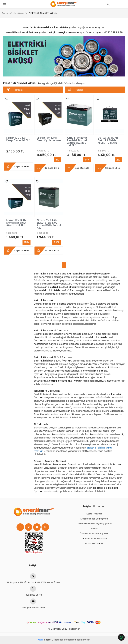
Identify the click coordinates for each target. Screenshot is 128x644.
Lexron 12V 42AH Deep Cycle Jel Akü (49, 139)
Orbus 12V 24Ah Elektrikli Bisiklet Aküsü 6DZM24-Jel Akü (49, 224)
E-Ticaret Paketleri (62, 640)
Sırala (76, 90)
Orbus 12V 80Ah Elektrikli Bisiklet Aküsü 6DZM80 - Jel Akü (78, 142)
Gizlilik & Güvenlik (94, 543)
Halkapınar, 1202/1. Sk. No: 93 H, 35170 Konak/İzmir (34, 579)
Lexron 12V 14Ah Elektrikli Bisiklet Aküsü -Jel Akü (16, 223)
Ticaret (45, 640)
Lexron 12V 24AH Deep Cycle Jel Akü (18, 139)
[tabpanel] (64, 56)
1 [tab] (64, 75)
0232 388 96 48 (34, 591)
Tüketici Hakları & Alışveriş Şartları (94, 524)
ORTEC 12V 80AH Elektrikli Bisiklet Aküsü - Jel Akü (108, 140)
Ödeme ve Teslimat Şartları (94, 533)
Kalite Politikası (94, 514)
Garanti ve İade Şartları (94, 538)
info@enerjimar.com (34, 604)
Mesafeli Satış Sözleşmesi (94, 519)
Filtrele (15, 90)
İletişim (94, 529)
